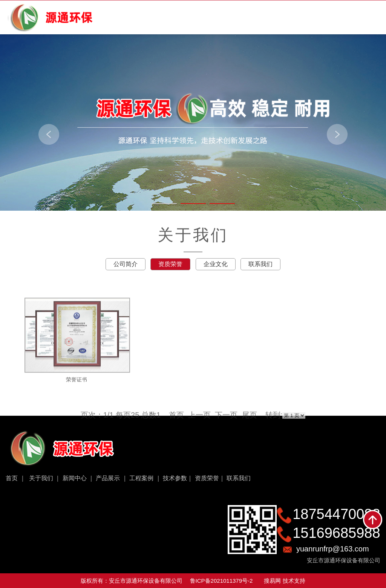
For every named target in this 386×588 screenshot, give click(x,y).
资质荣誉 (207, 478)
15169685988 (336, 533)
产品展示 (108, 478)
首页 (12, 478)
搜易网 (272, 581)
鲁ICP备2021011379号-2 (221, 581)
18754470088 (336, 514)
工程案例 (141, 478)
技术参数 (175, 478)
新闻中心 (75, 478)
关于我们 (41, 478)
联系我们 (239, 478)
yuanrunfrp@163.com (333, 549)
